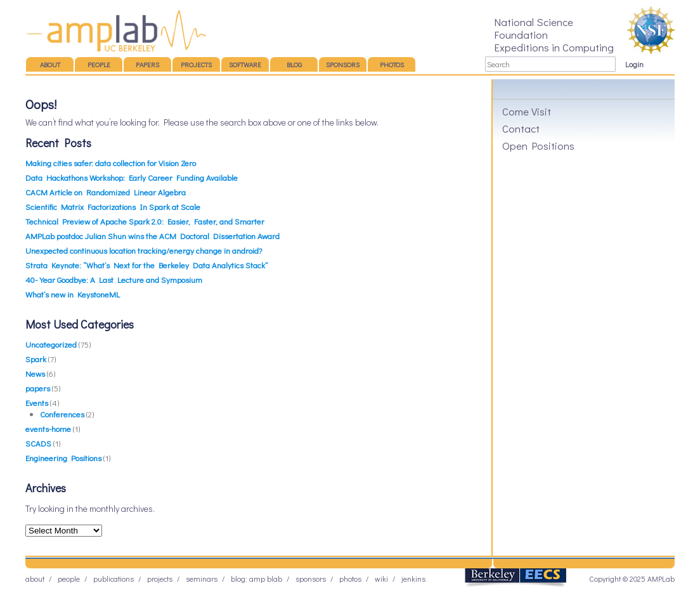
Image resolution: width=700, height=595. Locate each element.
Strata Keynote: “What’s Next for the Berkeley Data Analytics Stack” (147, 265)
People (99, 64)
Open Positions (538, 145)
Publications (113, 579)
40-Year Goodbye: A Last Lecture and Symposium (114, 279)
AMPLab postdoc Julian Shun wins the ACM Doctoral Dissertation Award (152, 236)
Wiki (381, 579)
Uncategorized (51, 344)
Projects (196, 64)
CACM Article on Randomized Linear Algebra (106, 192)
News (35, 373)
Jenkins (413, 579)
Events (37, 402)
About (50, 64)
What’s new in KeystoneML (73, 294)
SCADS (38, 443)
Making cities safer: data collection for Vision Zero (111, 163)
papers (38, 388)
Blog (294, 64)
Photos (392, 64)
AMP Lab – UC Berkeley (116, 30)
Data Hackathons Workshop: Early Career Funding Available (132, 177)
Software (245, 64)
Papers (147, 64)
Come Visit (527, 111)
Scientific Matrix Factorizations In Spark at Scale (113, 206)
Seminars (202, 579)
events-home (48, 428)
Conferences (62, 414)
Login (634, 64)
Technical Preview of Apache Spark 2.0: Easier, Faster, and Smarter (145, 221)
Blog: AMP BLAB (256, 579)
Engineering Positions (63, 458)
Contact (521, 128)
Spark (36, 359)
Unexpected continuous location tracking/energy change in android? (144, 250)
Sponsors (343, 64)
